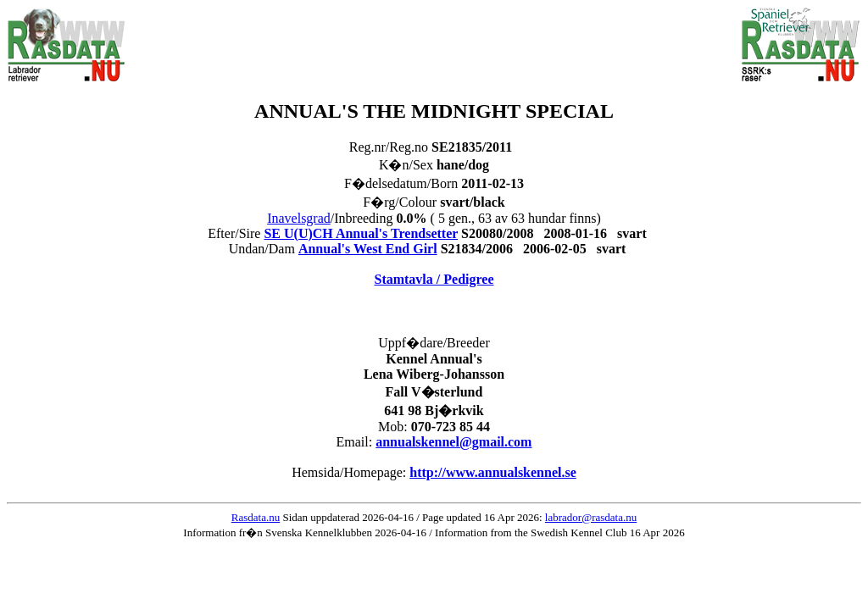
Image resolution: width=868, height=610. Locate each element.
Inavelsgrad (299, 218)
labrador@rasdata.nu (591, 517)
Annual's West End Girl (368, 249)
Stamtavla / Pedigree (434, 279)
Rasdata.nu (256, 517)
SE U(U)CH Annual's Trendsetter (361, 233)
